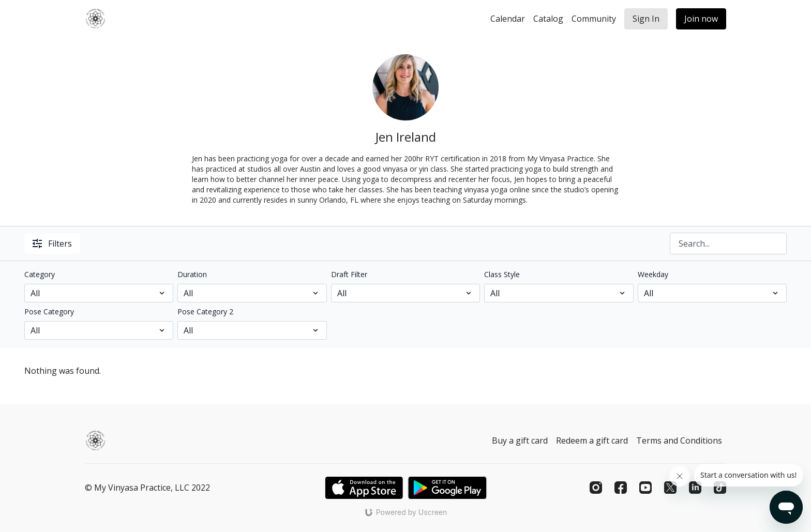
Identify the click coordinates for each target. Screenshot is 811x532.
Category (40, 274)
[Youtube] (645, 488)
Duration (192, 274)
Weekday (653, 274)
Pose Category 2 (205, 311)
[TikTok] (720, 488)
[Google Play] (447, 488)
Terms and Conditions (679, 440)
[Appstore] (364, 488)
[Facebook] (621, 488)
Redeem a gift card (592, 440)
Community (594, 19)
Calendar (508, 19)
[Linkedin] (695, 488)
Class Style (502, 274)
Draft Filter (349, 274)
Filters (52, 244)
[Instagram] (596, 488)
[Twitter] (670, 488)
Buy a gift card (520, 440)
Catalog (548, 19)
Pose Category (49, 311)
